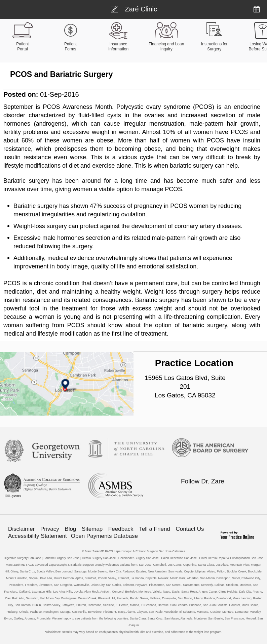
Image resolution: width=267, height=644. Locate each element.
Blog (70, 529)
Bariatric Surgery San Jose (61, 558)
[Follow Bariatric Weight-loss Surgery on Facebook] (184, 494)
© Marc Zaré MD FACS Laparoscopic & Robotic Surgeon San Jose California (133, 551)
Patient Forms (70, 47)
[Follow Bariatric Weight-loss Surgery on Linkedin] (212, 494)
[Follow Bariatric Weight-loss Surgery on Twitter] (198, 494)
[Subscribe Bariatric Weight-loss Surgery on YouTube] (226, 494)
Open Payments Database (104, 536)
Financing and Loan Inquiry (166, 47)
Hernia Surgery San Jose (99, 558)
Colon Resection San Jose (179, 558)
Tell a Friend (155, 529)
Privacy (50, 529)
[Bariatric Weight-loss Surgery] (134, 8)
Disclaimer (21, 529)
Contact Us (190, 529)
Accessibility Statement (37, 536)
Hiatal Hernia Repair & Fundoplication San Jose (231, 558)
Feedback (121, 529)
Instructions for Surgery (214, 47)
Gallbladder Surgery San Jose (139, 558)
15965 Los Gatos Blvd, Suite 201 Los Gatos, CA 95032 (185, 387)
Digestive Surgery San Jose (22, 558)
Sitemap (92, 529)
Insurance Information (118, 47)
